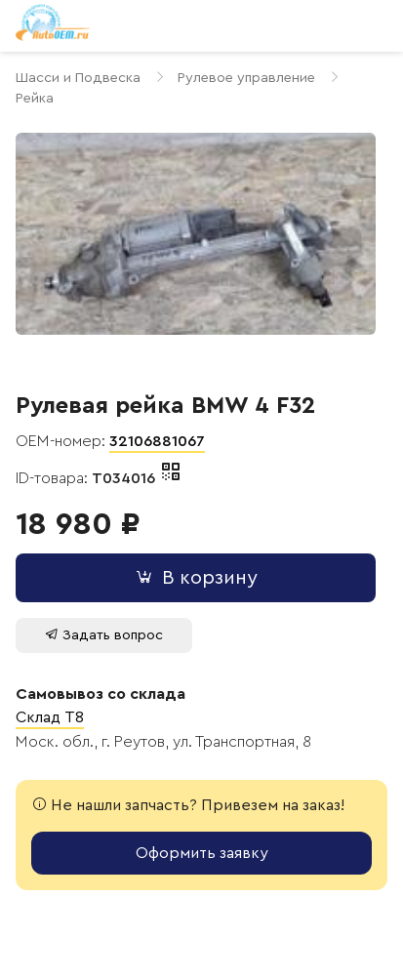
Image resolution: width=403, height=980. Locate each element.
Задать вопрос (104, 635)
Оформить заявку (202, 853)
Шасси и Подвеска (78, 78)
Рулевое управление (246, 78)
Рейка (35, 98)
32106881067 (157, 441)
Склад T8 (50, 717)
